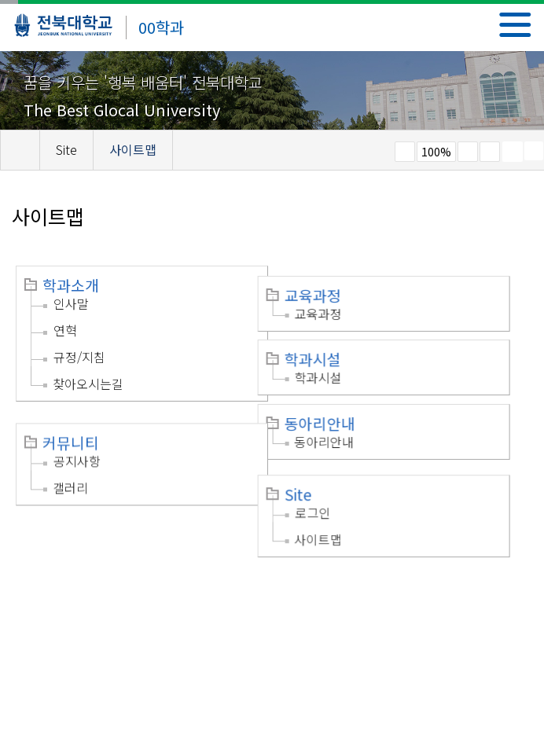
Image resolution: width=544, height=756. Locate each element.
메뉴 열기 (515, 25)
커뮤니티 (71, 429)
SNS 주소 (534, 151)
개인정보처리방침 (64, 601)
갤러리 (70, 474)
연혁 (65, 330)
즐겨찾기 (490, 152)
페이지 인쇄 (513, 152)
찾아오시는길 (88, 384)
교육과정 (331, 285)
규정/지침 (79, 357)
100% (436, 152)
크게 (468, 152)
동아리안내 (338, 413)
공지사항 (77, 447)
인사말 (71, 303)
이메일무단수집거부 (175, 601)
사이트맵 (336, 523)
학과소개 (71, 285)
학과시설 (331, 349)
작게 (405, 152)
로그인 (331, 496)
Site (316, 478)
